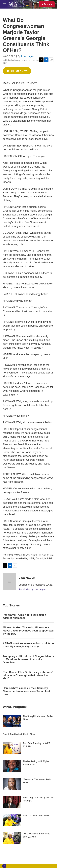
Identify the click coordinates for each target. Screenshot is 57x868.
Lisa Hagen (28, 56)
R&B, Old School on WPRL (36, 816)
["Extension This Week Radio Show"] (12, 784)
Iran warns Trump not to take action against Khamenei (24, 616)
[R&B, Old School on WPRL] (12, 820)
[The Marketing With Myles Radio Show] (12, 766)
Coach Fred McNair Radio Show (19, 734)
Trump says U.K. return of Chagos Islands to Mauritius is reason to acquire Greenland (28, 659)
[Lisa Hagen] (9, 582)
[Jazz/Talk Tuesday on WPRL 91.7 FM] (12, 748)
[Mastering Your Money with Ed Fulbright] (12, 802)
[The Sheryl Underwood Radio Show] (12, 721)
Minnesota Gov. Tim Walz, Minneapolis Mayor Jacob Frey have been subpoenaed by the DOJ (28, 631)
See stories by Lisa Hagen (32, 589)
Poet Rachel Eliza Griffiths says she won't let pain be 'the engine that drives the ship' (28, 675)
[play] (4, 866)
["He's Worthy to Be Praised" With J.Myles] (12, 838)
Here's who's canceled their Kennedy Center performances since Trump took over (27, 691)
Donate (48, 4)
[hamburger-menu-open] (5, 4)
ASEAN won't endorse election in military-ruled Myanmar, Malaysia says (28, 645)
